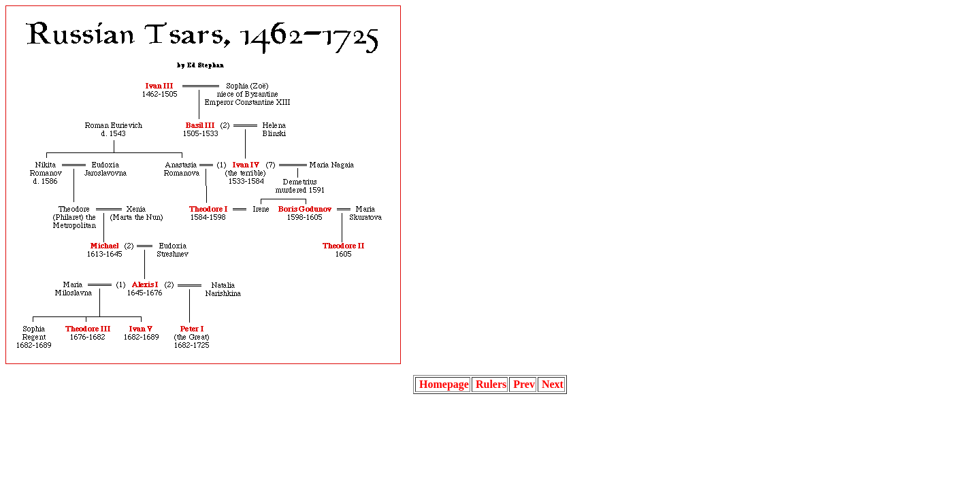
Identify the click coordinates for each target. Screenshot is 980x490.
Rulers (490, 384)
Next (551, 384)
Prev (523, 384)
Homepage (443, 384)
